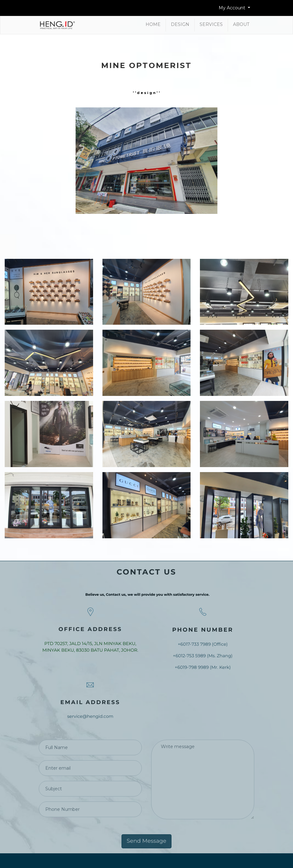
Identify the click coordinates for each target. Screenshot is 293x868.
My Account (233, 8)
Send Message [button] (147, 841)
